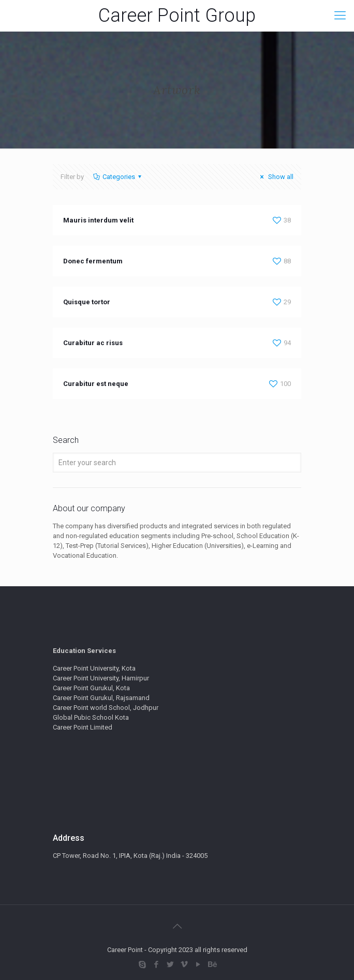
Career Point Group (177, 16)
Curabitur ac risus (93, 343)
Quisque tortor (87, 302)
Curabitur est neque (96, 384)
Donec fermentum (93, 261)
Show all (275, 177)
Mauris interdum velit (98, 220)
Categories (118, 177)
